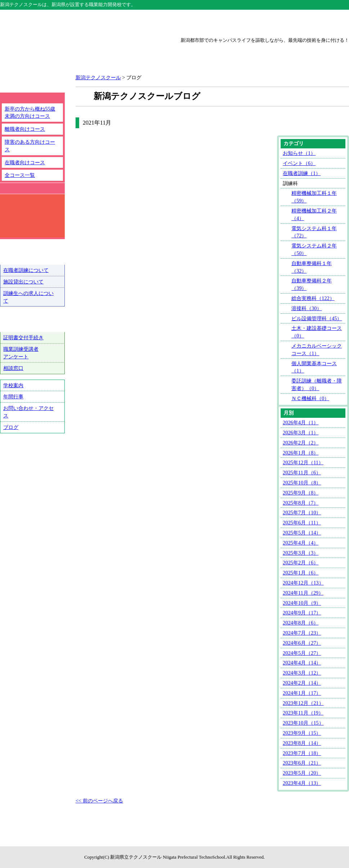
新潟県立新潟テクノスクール (81, 55)
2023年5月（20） (302, 773)
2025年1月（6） (301, 573)
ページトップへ (319, 843)
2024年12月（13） (303, 583)
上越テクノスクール (174, 22)
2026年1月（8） (301, 453)
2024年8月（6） (301, 623)
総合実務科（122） (313, 298)
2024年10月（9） (302, 603)
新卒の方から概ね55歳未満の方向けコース (30, 113)
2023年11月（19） (303, 713)
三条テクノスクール (244, 22)
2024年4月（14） (302, 663)
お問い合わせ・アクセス (28, 412)
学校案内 (13, 385)
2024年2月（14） (302, 683)
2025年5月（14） (302, 533)
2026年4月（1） (301, 422)
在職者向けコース (25, 162)
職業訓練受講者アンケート (21, 353)
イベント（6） (299, 163)
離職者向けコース (25, 129)
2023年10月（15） (303, 723)
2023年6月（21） (302, 763)
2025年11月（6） (302, 473)
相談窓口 (13, 368)
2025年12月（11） (303, 462)
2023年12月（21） (303, 703)
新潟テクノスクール (105, 22)
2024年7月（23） (302, 633)
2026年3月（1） (301, 433)
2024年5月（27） (302, 653)
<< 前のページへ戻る (99, 801)
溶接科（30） (307, 308)
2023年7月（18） (302, 753)
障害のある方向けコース (30, 146)
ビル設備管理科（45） (317, 318)
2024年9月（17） (302, 613)
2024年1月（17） (302, 693)
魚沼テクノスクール (314, 22)
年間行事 (13, 397)
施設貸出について (23, 282)
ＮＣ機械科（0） (310, 398)
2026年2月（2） (301, 443)
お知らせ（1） (299, 153)
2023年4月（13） (302, 783)
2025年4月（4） (301, 543)
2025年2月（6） (301, 563)
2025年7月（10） (302, 513)
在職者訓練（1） (302, 173)
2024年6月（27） (302, 643)
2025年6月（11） (302, 523)
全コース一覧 (20, 175)
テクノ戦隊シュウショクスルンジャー (32, 464)
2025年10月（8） (302, 483)
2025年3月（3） (301, 553)
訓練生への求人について (28, 297)
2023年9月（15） (302, 733)
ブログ (11, 427)
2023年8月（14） (302, 743)
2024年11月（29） (303, 593)
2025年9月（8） (301, 493)
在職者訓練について (26, 270)
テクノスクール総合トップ (35, 22)
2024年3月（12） (302, 673)
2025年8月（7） (301, 503)
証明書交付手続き (23, 337)
